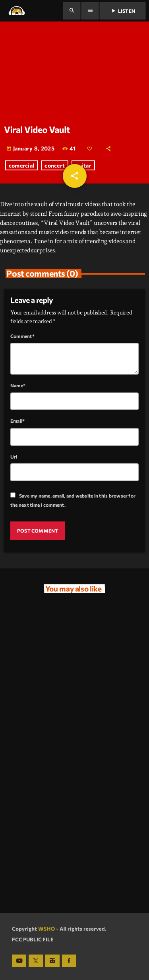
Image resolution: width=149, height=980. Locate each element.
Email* (17, 421)
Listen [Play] (123, 11)
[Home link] (16, 11)
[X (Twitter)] (36, 961)
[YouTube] (19, 961)
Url (14, 457)
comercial (22, 165)
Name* (18, 385)
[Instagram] (52, 961)
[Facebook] (69, 961)
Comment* (22, 336)
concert (55, 165)
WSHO (47, 929)
